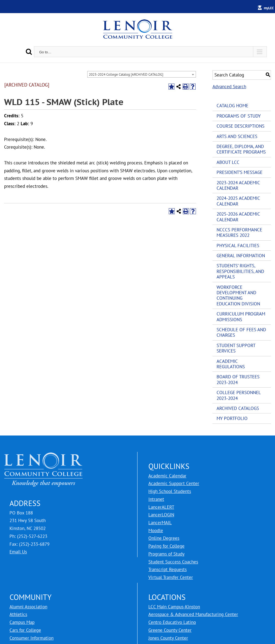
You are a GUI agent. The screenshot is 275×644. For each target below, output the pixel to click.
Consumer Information (32, 638)
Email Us (18, 552)
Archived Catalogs (238, 408)
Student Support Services (236, 348)
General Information (241, 256)
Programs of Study (239, 116)
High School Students (170, 491)
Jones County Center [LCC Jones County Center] (168, 638)
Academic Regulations (231, 364)
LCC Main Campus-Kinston (174, 607)
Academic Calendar (167, 476)
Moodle (156, 530)
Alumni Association (28, 607)
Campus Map (22, 622)
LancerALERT (161, 507)
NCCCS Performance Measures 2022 (239, 232)
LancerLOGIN (161, 515)
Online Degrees (164, 538)
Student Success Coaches (173, 562)
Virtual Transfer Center (171, 577)
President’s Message (240, 172)
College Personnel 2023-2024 (239, 395)
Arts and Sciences (237, 136)
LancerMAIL (160, 523)
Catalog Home (232, 106)
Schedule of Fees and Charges (241, 332)
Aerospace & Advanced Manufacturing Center (193, 614)
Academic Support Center (174, 483)
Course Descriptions (240, 126)
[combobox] (142, 74)
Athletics (18, 614)
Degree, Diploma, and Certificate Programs (241, 149)
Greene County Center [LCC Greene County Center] (170, 630)
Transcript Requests (168, 569)
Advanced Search (229, 87)
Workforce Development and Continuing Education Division (238, 295)
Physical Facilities (238, 246)
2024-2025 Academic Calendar (238, 201)
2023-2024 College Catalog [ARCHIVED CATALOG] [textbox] (126, 74)
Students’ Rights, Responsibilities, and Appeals (240, 271)
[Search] (29, 52)
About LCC (228, 162)
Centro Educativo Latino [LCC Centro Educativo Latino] (172, 622)
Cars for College (25, 630)
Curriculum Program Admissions (241, 317)
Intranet (156, 499)
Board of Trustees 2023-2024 (238, 379)
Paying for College (166, 546)
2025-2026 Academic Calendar (238, 217)
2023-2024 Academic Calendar (238, 185)
